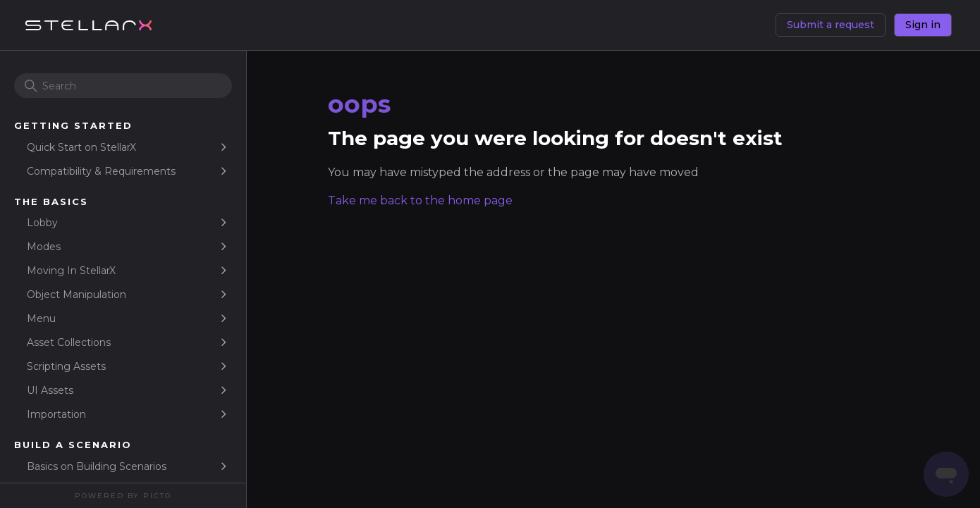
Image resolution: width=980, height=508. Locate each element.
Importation (56, 414)
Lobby (42, 223)
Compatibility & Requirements (101, 171)
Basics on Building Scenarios (97, 466)
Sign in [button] (923, 25)
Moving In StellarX (71, 271)
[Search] (123, 86)
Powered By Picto (123, 496)
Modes (44, 247)
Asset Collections (69, 342)
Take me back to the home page (420, 200)
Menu (41, 318)
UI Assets (50, 390)
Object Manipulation (76, 295)
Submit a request (831, 25)
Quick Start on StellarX (81, 147)
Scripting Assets (66, 366)
